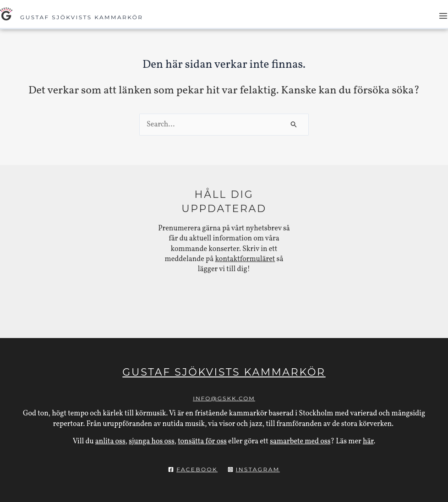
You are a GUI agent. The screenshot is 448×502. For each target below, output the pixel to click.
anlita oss (110, 442)
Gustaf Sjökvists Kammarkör (82, 17)
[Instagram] (254, 469)
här (368, 442)
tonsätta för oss (202, 442)
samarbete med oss (300, 442)
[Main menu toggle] (443, 16)
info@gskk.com (224, 398)
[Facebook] (193, 469)
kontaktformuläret (245, 259)
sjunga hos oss (152, 442)
